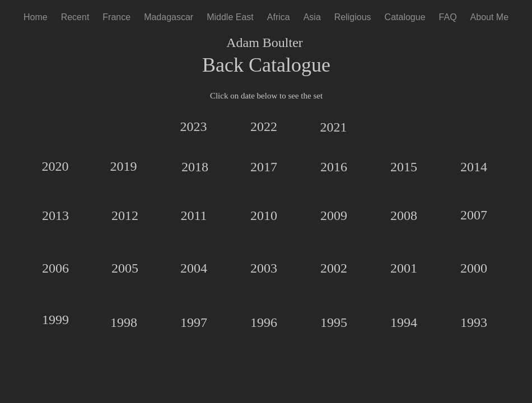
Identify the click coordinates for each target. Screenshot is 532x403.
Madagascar (169, 17)
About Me (489, 17)
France (116, 17)
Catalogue (405, 17)
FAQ (448, 17)
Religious (353, 17)
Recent (75, 17)
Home (36, 17)
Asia (312, 17)
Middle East (230, 17)
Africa (279, 17)
